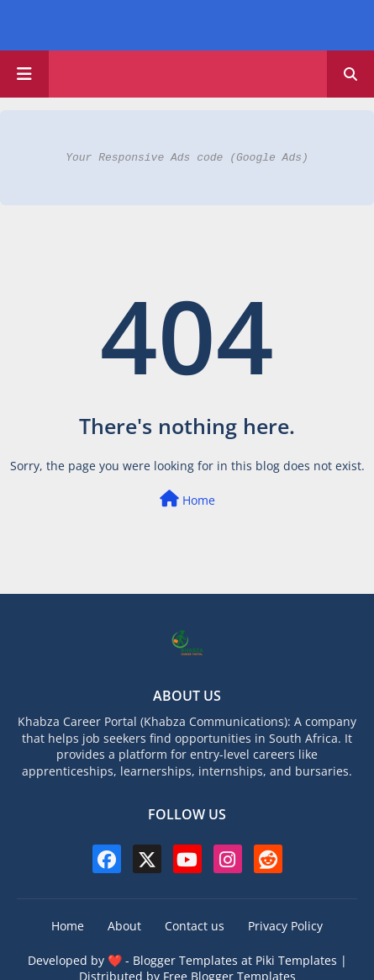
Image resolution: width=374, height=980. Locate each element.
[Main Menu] (24, 74)
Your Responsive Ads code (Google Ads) (187, 157)
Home (187, 499)
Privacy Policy (285, 926)
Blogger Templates (185, 960)
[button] (350, 74)
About (124, 926)
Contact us (195, 926)
